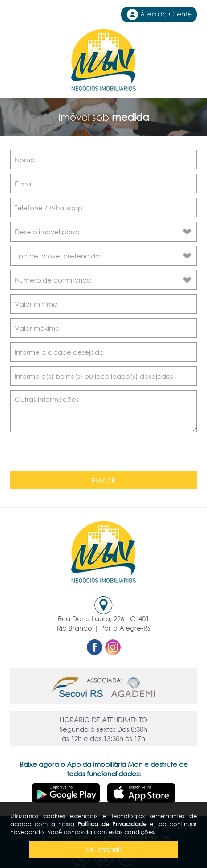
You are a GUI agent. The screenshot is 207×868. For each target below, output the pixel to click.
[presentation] (75, 453)
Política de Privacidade (112, 824)
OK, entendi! (103, 849)
